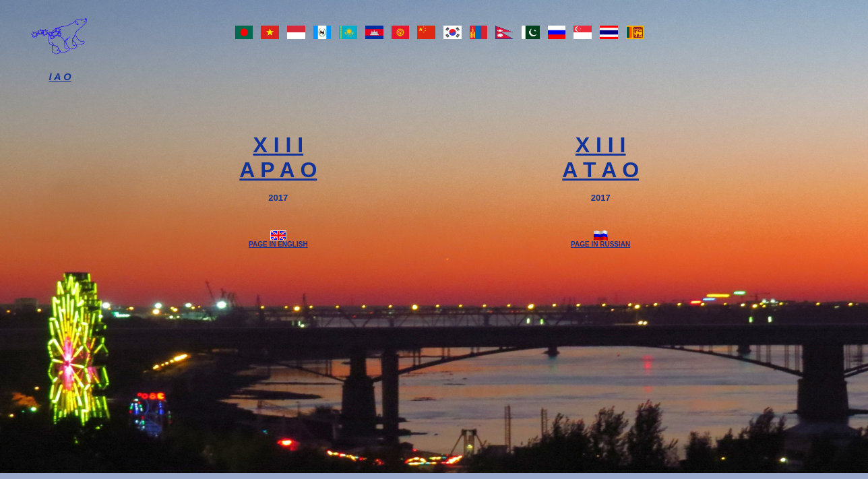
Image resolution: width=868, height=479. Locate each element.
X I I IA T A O (600, 157)
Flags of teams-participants (439, 36)
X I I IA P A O (278, 157)
